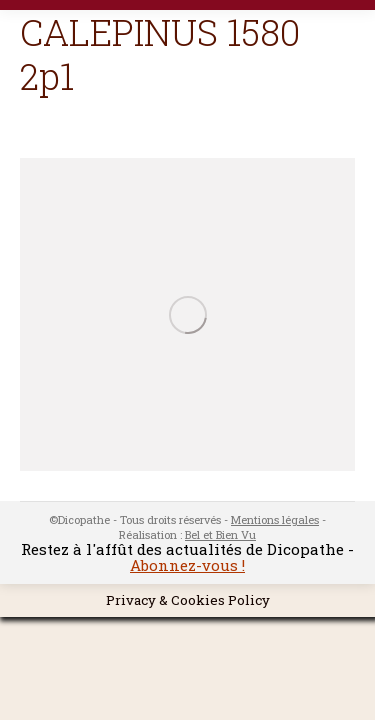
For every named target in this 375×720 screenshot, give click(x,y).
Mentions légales (275, 519)
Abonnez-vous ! (187, 565)
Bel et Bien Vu (220, 534)
